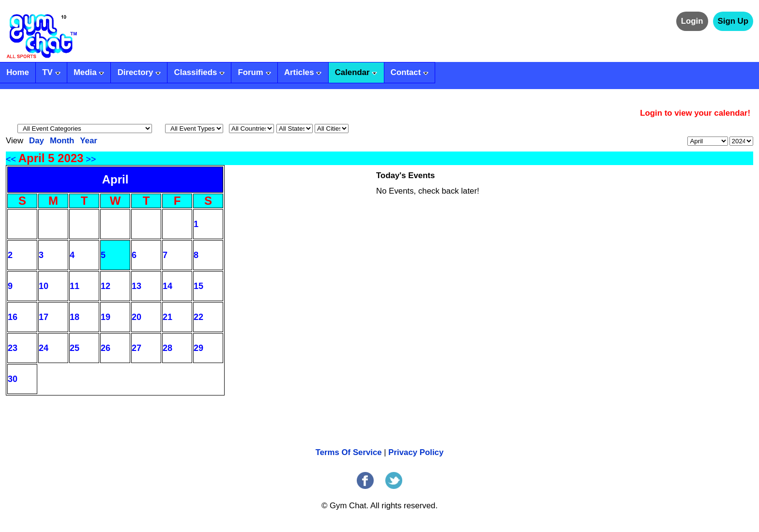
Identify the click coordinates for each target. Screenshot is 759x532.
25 (75, 348)
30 (13, 379)
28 (167, 348)
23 (13, 348)
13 (137, 286)
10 (44, 286)
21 (167, 317)
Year (89, 141)
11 (75, 286)
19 (106, 317)
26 (106, 348)
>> (91, 159)
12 (106, 286)
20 (137, 317)
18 (75, 317)
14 (167, 286)
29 (198, 348)
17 (44, 317)
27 (137, 348)
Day (37, 141)
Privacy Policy (416, 452)
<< (11, 159)
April (115, 179)
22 (198, 317)
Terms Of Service (349, 452)
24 (44, 348)
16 (13, 317)
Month (62, 141)
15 (198, 286)
